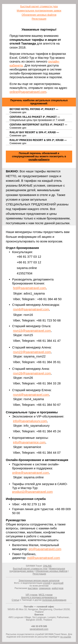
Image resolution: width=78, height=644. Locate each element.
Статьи (15, 600)
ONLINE (47, 566)
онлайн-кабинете (39, 160)
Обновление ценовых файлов (39, 15)
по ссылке (66, 637)
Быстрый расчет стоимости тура (39, 6)
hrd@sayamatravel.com (29, 288)
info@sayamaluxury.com (30, 421)
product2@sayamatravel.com (32, 492)
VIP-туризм (32, 595)
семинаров (45, 588)
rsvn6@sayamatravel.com (31, 309)
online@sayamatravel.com (28, 92)
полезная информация (54, 600)
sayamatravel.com (39, 629)
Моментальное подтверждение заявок (39, 11)
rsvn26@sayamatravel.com (32, 373)
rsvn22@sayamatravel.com (32, 352)
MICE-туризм (46, 595)
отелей (47, 583)
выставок (33, 588)
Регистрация (39, 19)
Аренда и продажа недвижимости (39, 597)
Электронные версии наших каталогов (39, 580)
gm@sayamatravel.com (45, 549)
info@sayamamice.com (29, 442)
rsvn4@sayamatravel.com (31, 395)
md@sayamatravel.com (44, 558)
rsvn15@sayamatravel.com (32, 331)
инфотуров (58, 588)
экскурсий (58, 583)
